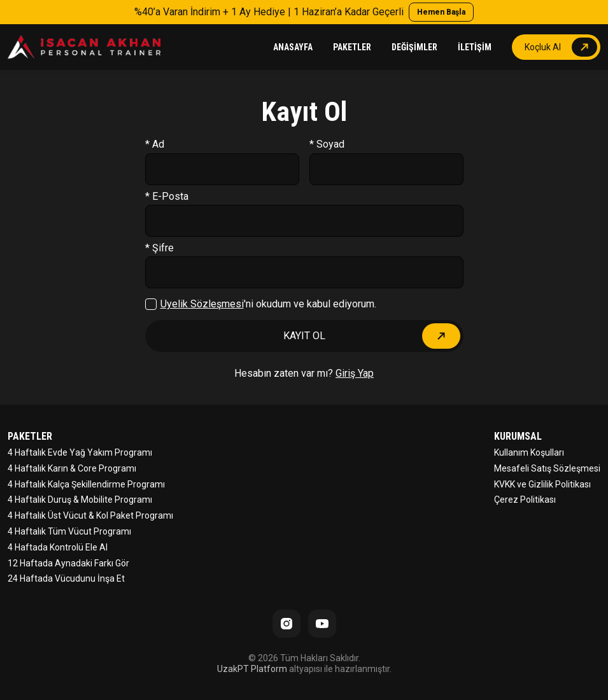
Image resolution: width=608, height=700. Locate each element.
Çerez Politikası (525, 500)
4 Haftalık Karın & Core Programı (72, 468)
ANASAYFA (293, 47)
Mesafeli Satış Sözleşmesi (547, 468)
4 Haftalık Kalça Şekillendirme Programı (86, 484)
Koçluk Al (543, 47)
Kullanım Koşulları (529, 452)
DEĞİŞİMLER (414, 47)
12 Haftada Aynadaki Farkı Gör (68, 563)
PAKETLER (352, 47)
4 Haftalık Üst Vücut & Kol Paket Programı (90, 515)
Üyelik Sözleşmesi (202, 304)
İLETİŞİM (475, 47)
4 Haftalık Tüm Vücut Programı (69, 531)
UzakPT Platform (252, 669)
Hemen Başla (441, 12)
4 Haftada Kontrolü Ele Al (58, 547)
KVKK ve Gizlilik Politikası (542, 484)
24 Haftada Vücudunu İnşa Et (66, 578)
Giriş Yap (355, 373)
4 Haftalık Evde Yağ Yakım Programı (80, 452)
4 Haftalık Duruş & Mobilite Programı (80, 500)
